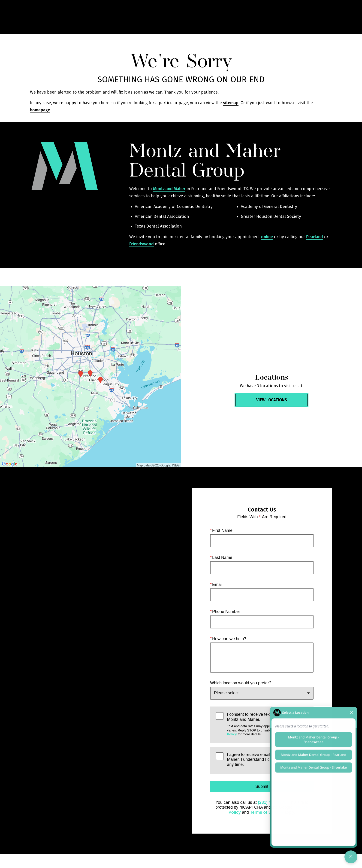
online (267, 237)
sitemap (231, 103)
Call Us (243, 17)
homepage (40, 110)
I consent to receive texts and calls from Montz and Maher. (267, 724)
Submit (262, 786)
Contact (295, 17)
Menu (322, 17)
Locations (269, 17)
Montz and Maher (169, 189)
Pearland (315, 237)
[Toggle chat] (351, 857)
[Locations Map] (90, 377)
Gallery (219, 17)
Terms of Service (267, 812)
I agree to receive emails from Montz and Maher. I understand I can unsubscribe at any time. (265, 760)
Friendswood (142, 244)
